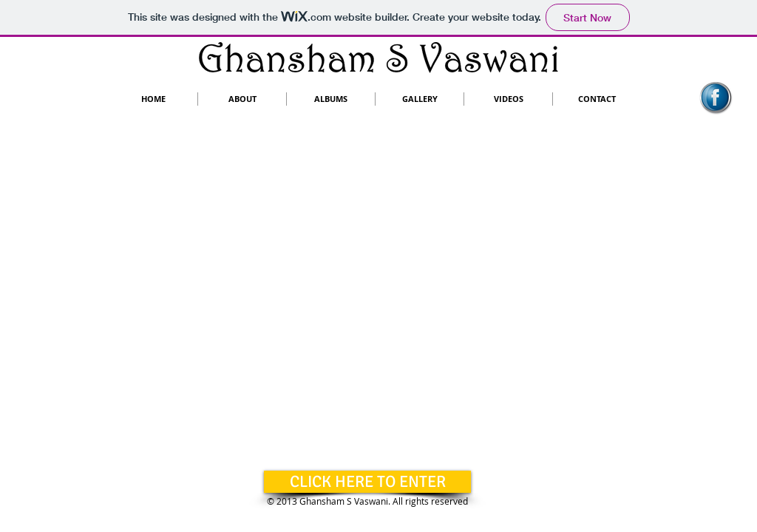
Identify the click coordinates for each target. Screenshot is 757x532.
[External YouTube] (378, 270)
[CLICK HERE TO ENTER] (367, 482)
